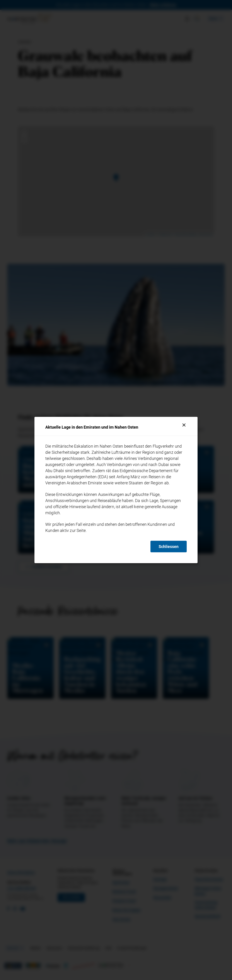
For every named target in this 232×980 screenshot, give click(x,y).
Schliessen (169, 547)
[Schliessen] (184, 425)
